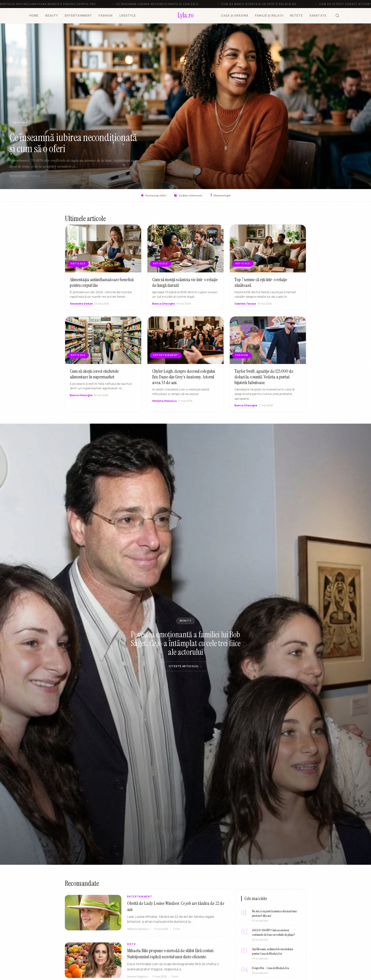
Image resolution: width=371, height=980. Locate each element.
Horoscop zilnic (153, 195)
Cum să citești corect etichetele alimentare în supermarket (94, 376)
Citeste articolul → (185, 666)
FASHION (106, 16)
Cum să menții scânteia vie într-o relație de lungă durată (185, 284)
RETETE (296, 16)
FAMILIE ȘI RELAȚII (269, 16)
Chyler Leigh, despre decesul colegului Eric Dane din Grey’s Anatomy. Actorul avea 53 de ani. (184, 379)
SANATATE (318, 16)
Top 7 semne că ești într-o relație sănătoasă (261, 284)
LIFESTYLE (128, 16)
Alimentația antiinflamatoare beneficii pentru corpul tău (102, 284)
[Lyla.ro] (186, 16)
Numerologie (220, 195)
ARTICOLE (20, 122)
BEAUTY (52, 16)
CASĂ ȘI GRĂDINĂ (235, 16)
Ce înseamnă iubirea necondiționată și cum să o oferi (73, 143)
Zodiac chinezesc (188, 195)
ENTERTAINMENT (79, 16)
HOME (34, 16)
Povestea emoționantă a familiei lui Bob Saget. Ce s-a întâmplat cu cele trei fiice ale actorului (186, 643)
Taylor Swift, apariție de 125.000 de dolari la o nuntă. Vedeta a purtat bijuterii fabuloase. (264, 379)
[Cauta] (337, 16)
